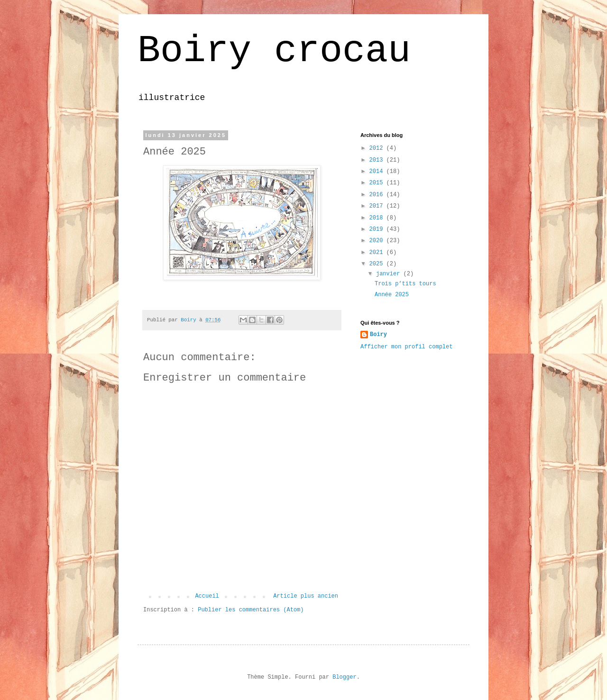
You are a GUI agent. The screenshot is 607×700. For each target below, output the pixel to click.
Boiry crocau (274, 51)
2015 (378, 183)
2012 (378, 148)
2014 (378, 172)
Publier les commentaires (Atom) (251, 610)
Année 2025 (392, 295)
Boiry (378, 335)
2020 (378, 241)
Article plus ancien (306, 596)
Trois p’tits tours (405, 284)
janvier (390, 274)
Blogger (344, 677)
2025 (378, 264)
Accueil (207, 596)
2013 (378, 160)
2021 (378, 253)
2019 (378, 229)
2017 (378, 206)
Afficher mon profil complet (406, 347)
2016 (378, 195)
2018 (378, 218)
